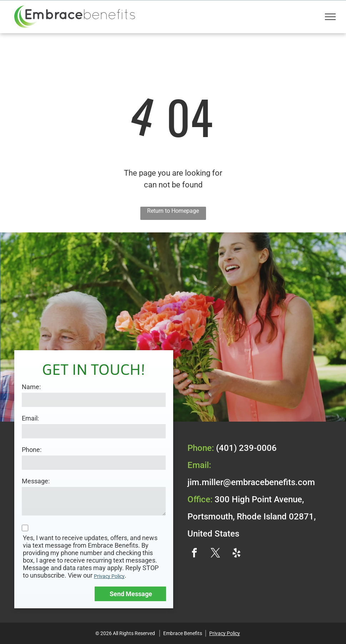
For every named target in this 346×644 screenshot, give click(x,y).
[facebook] (195, 554)
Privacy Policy (109, 576)
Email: (30, 418)
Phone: (32, 450)
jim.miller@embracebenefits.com (251, 482)
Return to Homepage (173, 211)
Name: (31, 387)
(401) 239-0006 (246, 448)
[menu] (330, 17)
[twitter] (216, 554)
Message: (36, 481)
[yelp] (237, 554)
